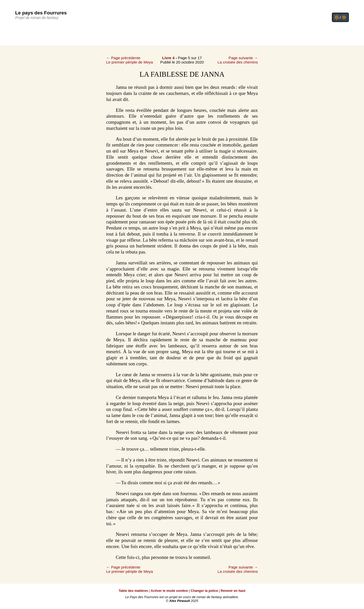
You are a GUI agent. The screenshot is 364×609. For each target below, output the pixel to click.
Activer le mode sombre (169, 591)
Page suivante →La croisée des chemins (238, 60)
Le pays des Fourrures (41, 13)
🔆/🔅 (340, 17)
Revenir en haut (233, 591)
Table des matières (133, 591)
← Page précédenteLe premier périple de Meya (130, 60)
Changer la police (204, 591)
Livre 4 (168, 58)
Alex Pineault (180, 601)
